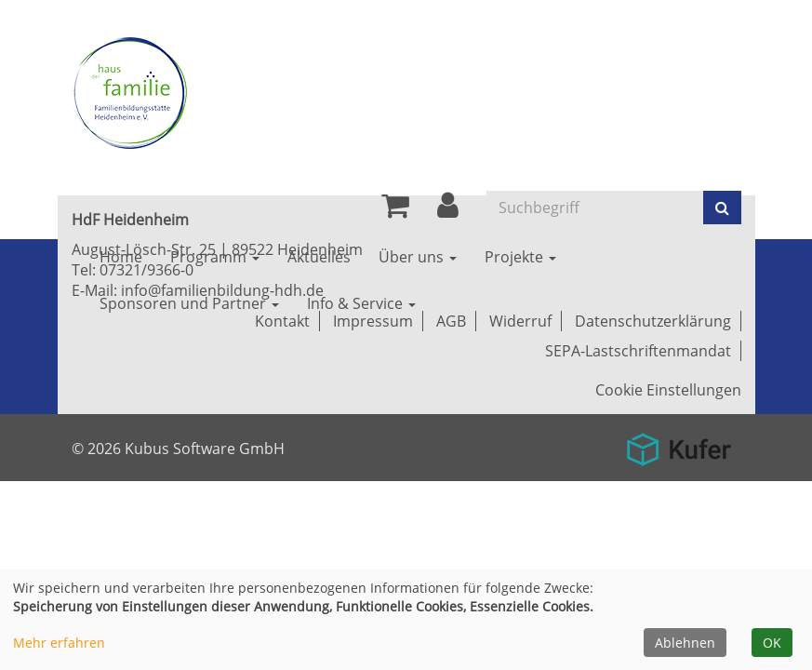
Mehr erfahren (59, 643)
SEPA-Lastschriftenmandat (638, 351)
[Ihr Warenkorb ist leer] (395, 210)
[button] (448, 210)
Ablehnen (685, 643)
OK (772, 643)
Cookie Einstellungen (668, 390)
